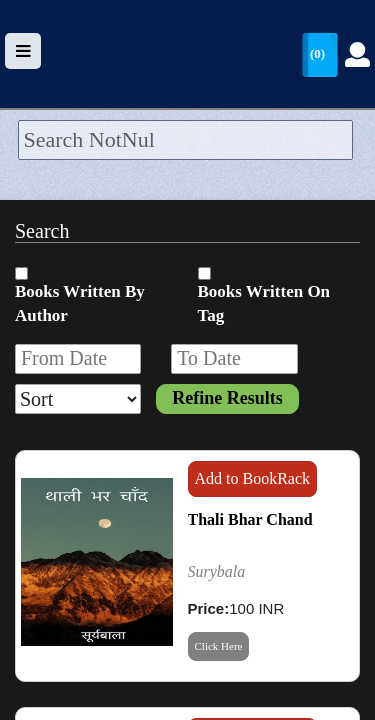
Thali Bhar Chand (250, 519)
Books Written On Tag (264, 303)
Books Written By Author (80, 303)
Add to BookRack (253, 478)
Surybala (217, 571)
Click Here (219, 646)
